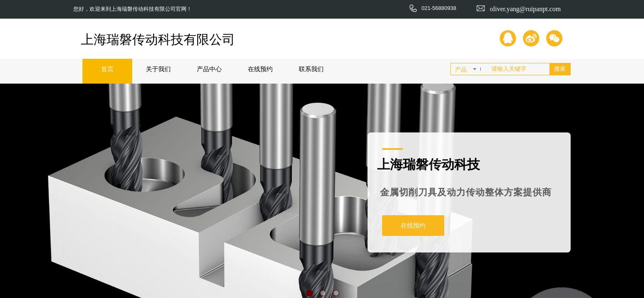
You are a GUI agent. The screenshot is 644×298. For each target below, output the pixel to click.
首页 (107, 69)
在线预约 (260, 69)
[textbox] (519, 69)
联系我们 (311, 69)
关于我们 (158, 69)
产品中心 (209, 69)
